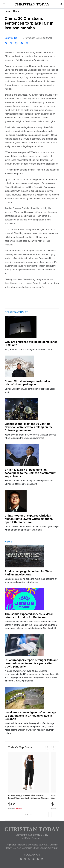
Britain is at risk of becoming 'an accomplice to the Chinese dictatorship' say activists (30, 473)
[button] (4, 4)
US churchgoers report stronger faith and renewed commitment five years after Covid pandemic (31, 663)
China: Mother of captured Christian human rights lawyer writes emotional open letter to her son (29, 519)
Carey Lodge (11, 38)
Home (8, 11)
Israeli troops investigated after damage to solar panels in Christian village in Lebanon (30, 716)
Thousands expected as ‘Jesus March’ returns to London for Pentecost (29, 616)
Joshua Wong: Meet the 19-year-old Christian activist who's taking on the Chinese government (29, 427)
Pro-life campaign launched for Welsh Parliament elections (29, 573)
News (16, 11)
